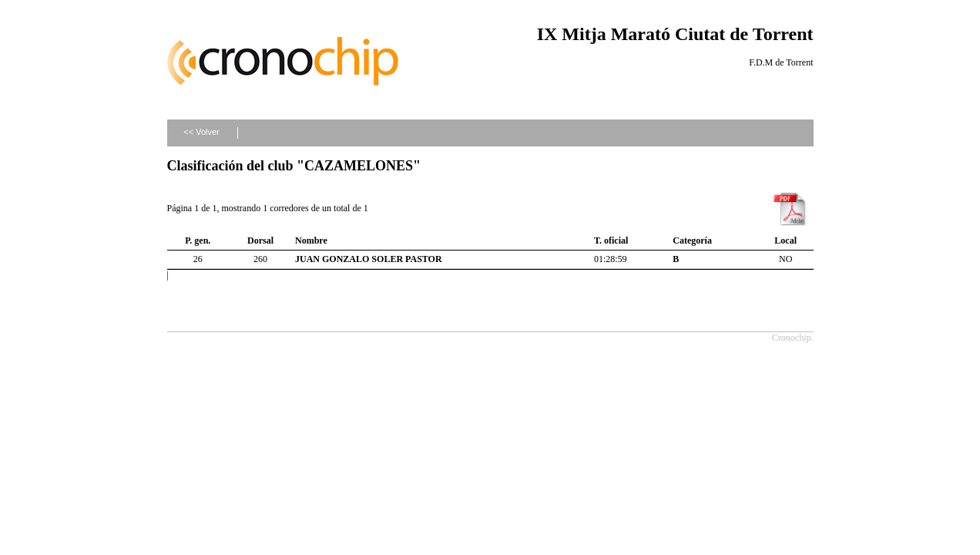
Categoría (692, 240)
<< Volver (201, 132)
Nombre (311, 240)
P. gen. (198, 240)
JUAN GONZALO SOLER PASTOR (369, 259)
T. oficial (611, 240)
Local (785, 240)
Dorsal (260, 240)
